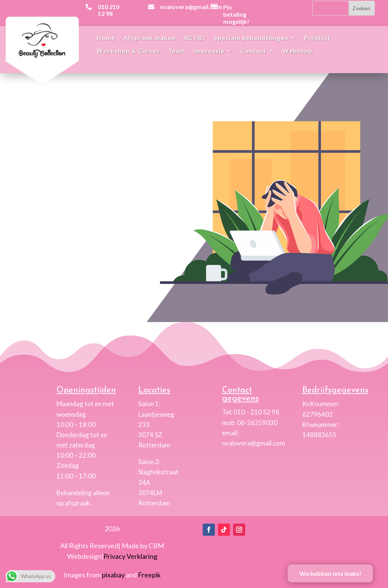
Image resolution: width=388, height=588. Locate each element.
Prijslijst (318, 38)
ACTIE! (195, 38)
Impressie (209, 51)
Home (106, 38)
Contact (253, 51)
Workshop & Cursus (128, 51)
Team (177, 51)
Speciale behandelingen (251, 38)
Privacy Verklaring (130, 556)
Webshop (297, 51)
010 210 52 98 (109, 10)
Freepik (149, 575)
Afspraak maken (149, 38)
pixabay (113, 575)
